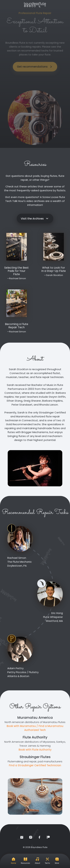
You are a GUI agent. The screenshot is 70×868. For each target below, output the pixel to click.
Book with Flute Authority (35, 750)
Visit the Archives (35, 218)
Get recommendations (35, 64)
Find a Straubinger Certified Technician (35, 765)
